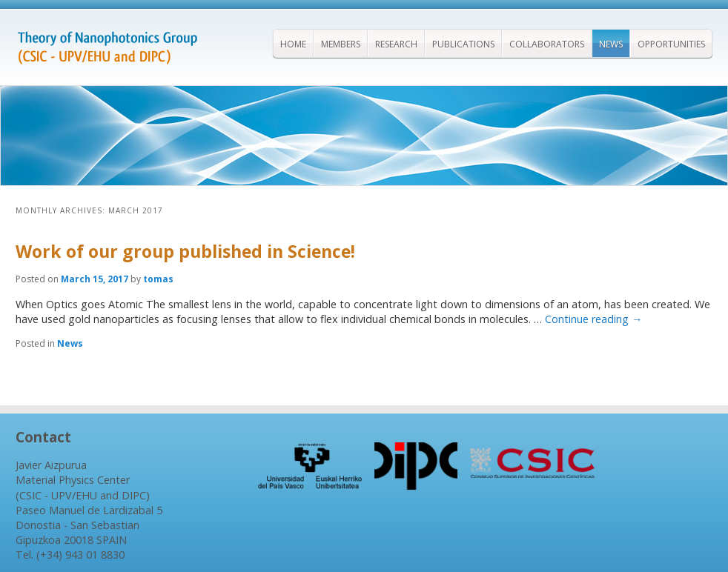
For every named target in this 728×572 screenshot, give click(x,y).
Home (293, 44)
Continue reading (593, 319)
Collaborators (547, 44)
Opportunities (671, 44)
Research (396, 44)
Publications (463, 44)
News (611, 44)
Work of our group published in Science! (185, 251)
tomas (158, 279)
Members (341, 44)
